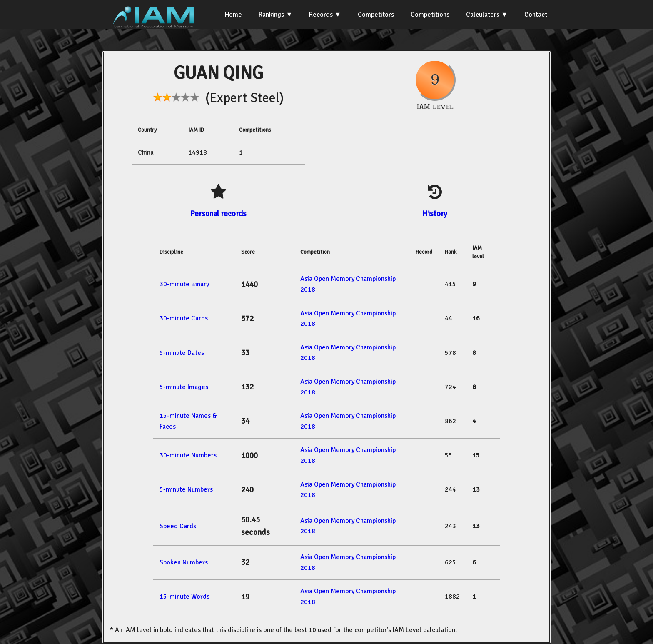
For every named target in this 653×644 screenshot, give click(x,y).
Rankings (271, 15)
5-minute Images (184, 387)
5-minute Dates (182, 353)
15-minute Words (184, 597)
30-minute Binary (184, 284)
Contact (536, 15)
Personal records (218, 213)
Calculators (483, 15)
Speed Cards (178, 526)
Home (233, 15)
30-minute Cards (184, 318)
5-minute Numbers (186, 489)
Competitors (376, 15)
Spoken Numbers (184, 562)
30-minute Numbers (188, 455)
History (435, 213)
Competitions (430, 15)
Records (321, 15)
